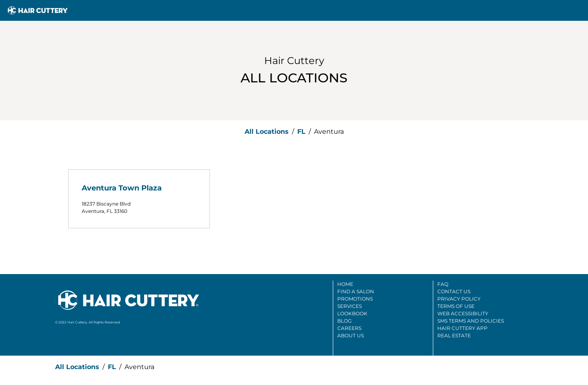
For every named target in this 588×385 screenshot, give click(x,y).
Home (345, 284)
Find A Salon (356, 291)
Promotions (355, 299)
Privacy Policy (459, 299)
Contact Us (454, 291)
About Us (351, 335)
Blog (344, 321)
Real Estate (454, 335)
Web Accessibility (463, 313)
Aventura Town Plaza (122, 188)
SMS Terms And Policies (471, 321)
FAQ (443, 284)
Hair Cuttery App (462, 328)
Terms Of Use (456, 306)
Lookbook (352, 313)
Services (350, 306)
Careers (349, 328)
